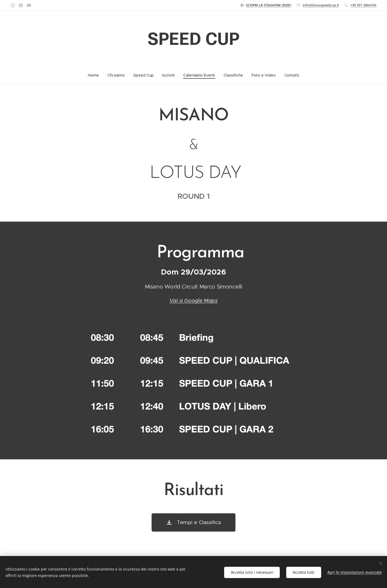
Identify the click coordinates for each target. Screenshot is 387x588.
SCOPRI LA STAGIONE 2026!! (269, 5)
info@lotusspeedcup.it (321, 5)
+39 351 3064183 (363, 5)
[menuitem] (95, 75)
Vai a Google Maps (193, 301)
